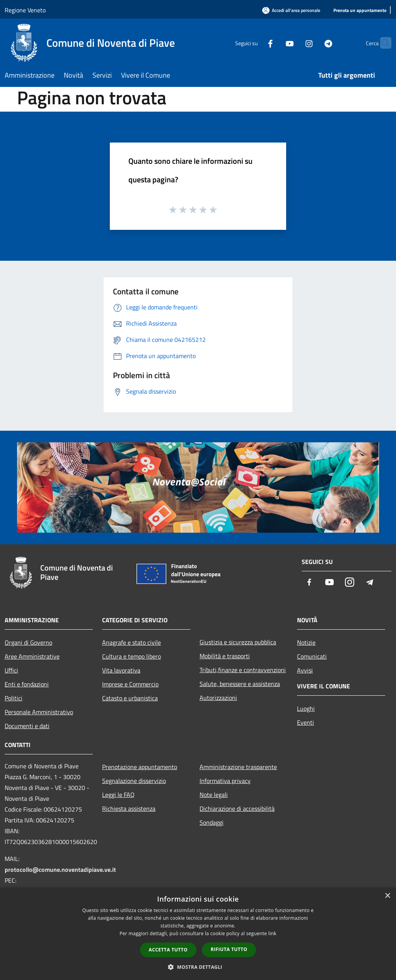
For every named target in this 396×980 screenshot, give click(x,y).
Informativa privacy (225, 781)
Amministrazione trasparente (238, 767)
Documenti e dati (27, 726)
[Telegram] (313, 43)
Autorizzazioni (218, 698)
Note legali (214, 795)
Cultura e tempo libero (131, 656)
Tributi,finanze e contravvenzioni (243, 670)
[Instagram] (294, 43)
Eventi (306, 722)
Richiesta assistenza (129, 808)
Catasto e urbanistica (130, 698)
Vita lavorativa (121, 670)
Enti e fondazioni (27, 684)
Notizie (306, 642)
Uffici (11, 670)
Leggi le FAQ (118, 795)
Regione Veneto (25, 10)
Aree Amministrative (32, 656)
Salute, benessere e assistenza (240, 684)
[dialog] (198, 934)
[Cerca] (382, 43)
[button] (198, 967)
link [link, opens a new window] (272, 933)
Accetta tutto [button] (168, 950)
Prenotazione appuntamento (140, 767)
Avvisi (305, 670)
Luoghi (306, 708)
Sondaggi (212, 822)
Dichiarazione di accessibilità (237, 808)
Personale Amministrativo (39, 712)
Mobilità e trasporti (225, 656)
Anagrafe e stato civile (131, 642)
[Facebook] (255, 43)
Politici (14, 698)
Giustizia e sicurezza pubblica (238, 642)
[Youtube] (275, 43)
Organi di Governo (28, 642)
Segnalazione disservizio (134, 781)
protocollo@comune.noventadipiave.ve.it (60, 870)
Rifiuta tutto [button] (229, 949)
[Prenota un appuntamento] (360, 11)
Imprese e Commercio (130, 684)
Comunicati (312, 656)
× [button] (387, 896)
